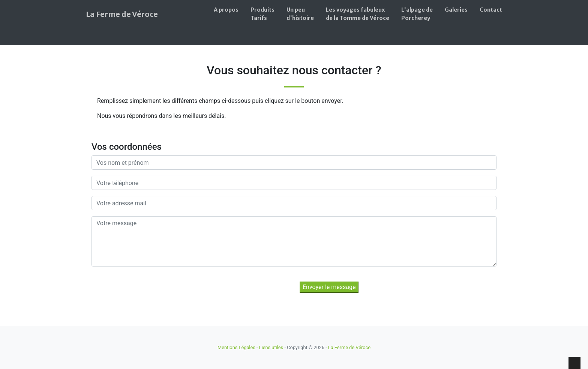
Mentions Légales (236, 347)
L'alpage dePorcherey (417, 14)
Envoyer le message (329, 287)
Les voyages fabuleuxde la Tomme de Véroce (358, 14)
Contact (491, 10)
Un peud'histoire (300, 14)
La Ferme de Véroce (122, 14)
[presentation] (154, 287)
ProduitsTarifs (262, 14)
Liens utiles (271, 347)
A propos (226, 10)
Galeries (456, 10)
